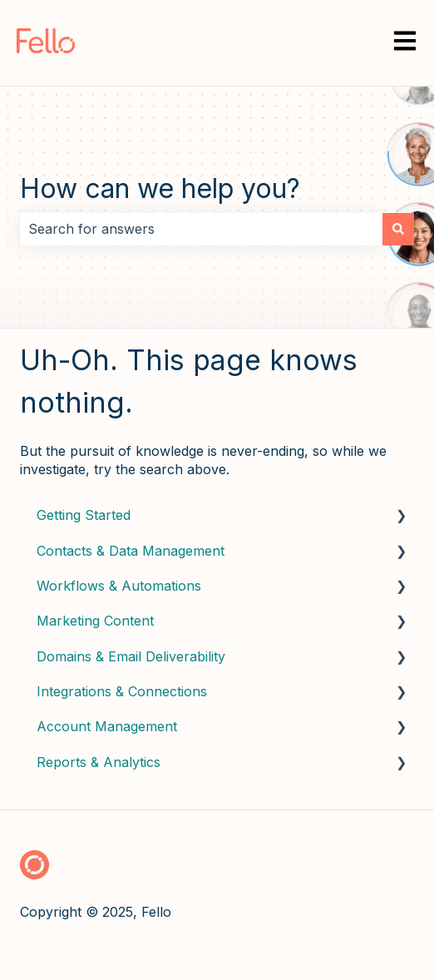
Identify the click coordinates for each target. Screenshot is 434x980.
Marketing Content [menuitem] (95, 621)
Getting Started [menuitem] (84, 515)
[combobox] (201, 229)
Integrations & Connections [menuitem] (122, 691)
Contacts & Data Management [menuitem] (131, 551)
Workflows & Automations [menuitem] (119, 586)
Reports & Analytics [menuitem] (99, 762)
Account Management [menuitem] (107, 726)
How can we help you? (160, 188)
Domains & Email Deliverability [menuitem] (131, 656)
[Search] (398, 229)
